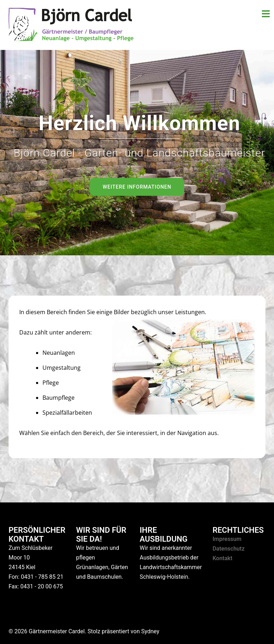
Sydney (150, 631)
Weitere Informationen (137, 187)
